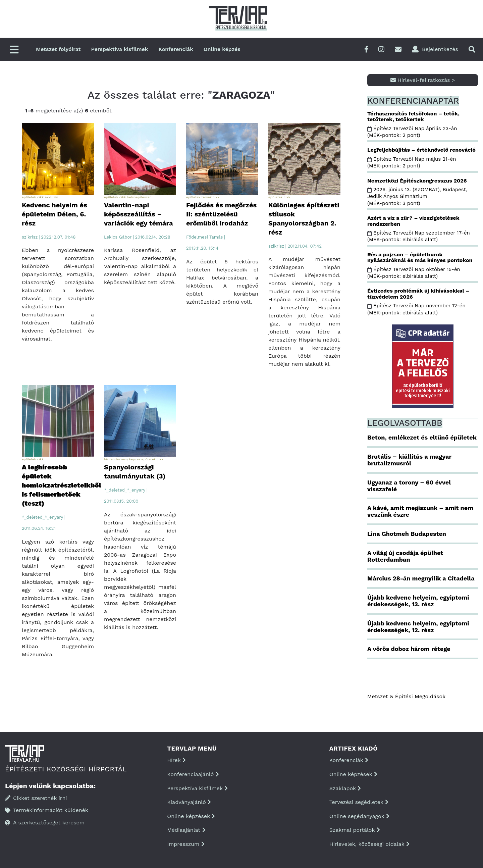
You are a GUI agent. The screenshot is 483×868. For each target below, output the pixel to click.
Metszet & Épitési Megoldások (406, 696)
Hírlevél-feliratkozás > (423, 80)
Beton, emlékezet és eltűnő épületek (422, 437)
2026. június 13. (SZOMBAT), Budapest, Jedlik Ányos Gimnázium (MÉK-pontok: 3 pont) (417, 196)
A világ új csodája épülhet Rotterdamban (405, 556)
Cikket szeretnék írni (36, 798)
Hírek (176, 760)
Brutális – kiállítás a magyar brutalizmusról (409, 460)
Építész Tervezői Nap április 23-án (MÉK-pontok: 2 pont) (412, 132)
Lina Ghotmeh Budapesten (407, 534)
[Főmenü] (14, 50)
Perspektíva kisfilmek (120, 49)
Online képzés (222, 49)
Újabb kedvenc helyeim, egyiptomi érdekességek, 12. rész (418, 627)
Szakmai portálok (355, 830)
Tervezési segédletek (359, 802)
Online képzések (191, 816)
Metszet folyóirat (58, 49)
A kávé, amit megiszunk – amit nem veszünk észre (420, 511)
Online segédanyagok (359, 816)
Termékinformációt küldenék (47, 810)
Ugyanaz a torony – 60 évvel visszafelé (409, 486)
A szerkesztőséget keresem (45, 823)
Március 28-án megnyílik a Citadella (421, 578)
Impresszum (186, 844)
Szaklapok (345, 788)
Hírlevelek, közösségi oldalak (369, 844)
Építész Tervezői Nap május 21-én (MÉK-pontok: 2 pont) (412, 162)
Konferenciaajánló (193, 774)
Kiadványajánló (189, 802)
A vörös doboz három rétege (409, 649)
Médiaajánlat (186, 830)
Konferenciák (176, 49)
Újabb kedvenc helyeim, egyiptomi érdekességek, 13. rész (418, 601)
